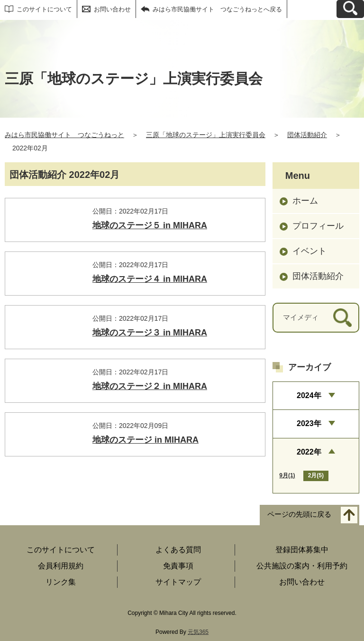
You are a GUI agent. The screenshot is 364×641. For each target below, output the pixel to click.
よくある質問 (178, 550)
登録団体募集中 (302, 550)
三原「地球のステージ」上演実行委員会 (206, 135)
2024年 (309, 395)
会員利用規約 (61, 566)
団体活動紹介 (307, 135)
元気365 (198, 632)
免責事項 (178, 566)
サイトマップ (178, 582)
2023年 (309, 423)
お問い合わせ (112, 9)
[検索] (342, 318)
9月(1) (287, 475)
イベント (309, 251)
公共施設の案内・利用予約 (302, 566)
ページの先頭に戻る (299, 514)
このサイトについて (44, 9)
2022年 (309, 452)
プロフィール (318, 226)
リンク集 (61, 582)
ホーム (305, 201)
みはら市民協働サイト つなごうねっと (64, 135)
